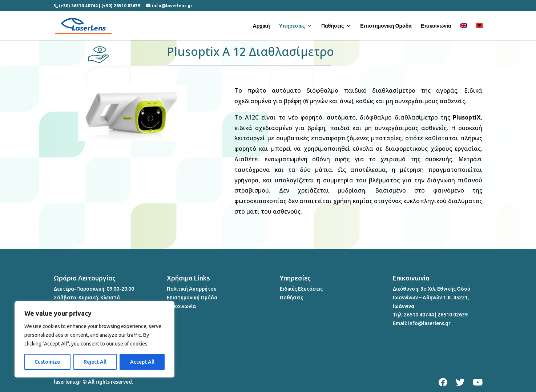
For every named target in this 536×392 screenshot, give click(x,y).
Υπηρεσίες (292, 26)
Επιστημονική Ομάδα (386, 26)
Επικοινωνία (436, 26)
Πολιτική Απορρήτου (192, 289)
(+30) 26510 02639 (121, 6)
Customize (47, 362)
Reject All (95, 362)
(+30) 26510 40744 (78, 6)
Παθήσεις (333, 26)
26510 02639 (453, 315)
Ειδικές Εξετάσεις (301, 289)
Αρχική (261, 26)
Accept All (142, 362)
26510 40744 (419, 315)
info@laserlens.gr (429, 323)
